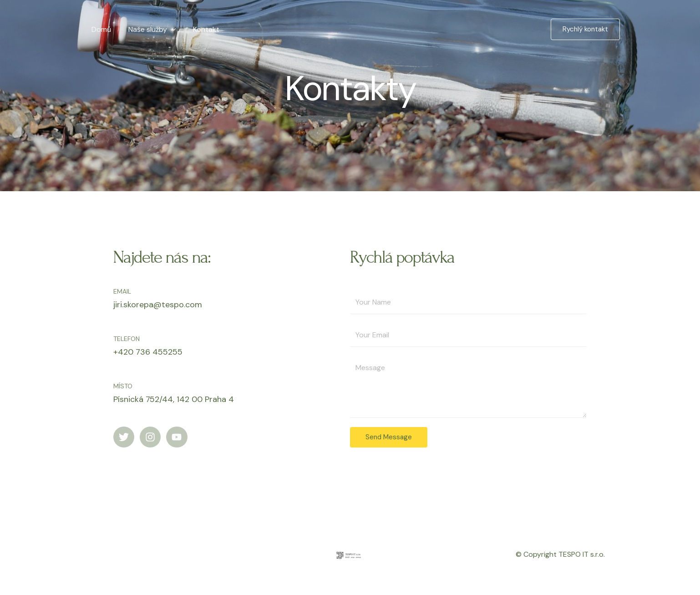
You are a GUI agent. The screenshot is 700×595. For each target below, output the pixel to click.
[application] (167, 29)
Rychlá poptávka (402, 257)
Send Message (389, 437)
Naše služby (148, 29)
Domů (100, 29)
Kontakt (199, 29)
